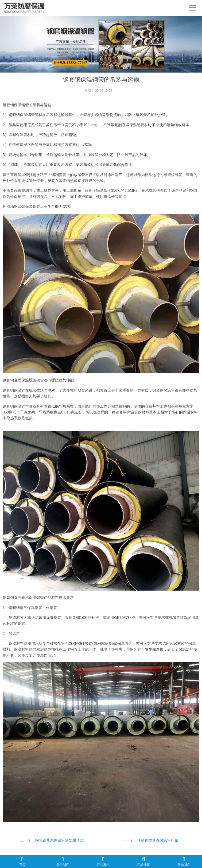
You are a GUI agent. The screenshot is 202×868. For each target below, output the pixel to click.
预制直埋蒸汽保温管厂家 (158, 840)
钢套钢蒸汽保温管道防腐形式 (59, 840)
